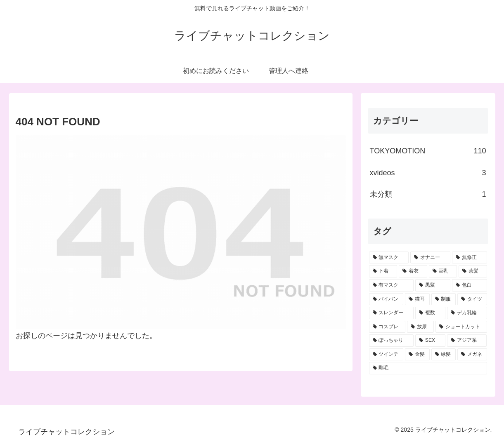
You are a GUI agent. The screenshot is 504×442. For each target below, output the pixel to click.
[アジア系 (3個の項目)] (467, 341)
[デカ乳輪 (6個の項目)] (467, 313)
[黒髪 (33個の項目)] (433, 285)
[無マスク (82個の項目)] (389, 258)
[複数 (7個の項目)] (430, 313)
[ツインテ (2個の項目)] (386, 355)
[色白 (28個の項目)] (470, 285)
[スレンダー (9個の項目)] (392, 313)
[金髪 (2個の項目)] (417, 355)
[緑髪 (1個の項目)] (444, 355)
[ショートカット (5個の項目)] (461, 327)
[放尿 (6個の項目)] (420, 327)
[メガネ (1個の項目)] (472, 355)
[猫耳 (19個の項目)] (417, 299)
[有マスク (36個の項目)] (392, 285)
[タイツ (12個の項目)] (472, 299)
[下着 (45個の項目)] (383, 271)
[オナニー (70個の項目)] (430, 258)
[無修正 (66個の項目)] (470, 258)
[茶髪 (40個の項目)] (473, 271)
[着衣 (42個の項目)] (413, 271)
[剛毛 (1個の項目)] (428, 368)
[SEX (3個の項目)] (430, 341)
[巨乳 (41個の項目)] (443, 271)
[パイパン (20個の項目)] (386, 299)
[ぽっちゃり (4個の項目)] (392, 341)
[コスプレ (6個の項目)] (387, 327)
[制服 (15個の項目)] (444, 299)
